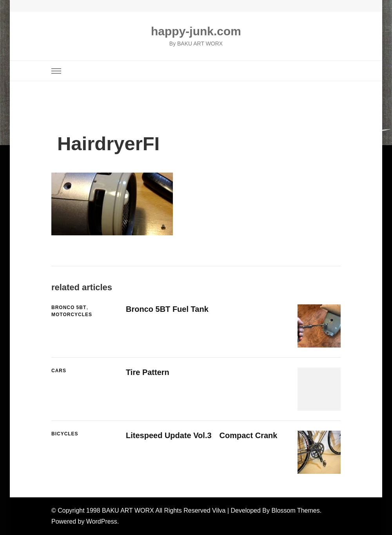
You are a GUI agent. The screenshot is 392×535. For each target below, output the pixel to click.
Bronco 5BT (69, 308)
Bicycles (65, 434)
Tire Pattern (148, 372)
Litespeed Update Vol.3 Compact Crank (201, 435)
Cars (59, 371)
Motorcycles (72, 315)
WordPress (102, 521)
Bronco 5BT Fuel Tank (167, 309)
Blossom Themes (295, 510)
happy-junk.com (196, 31)
